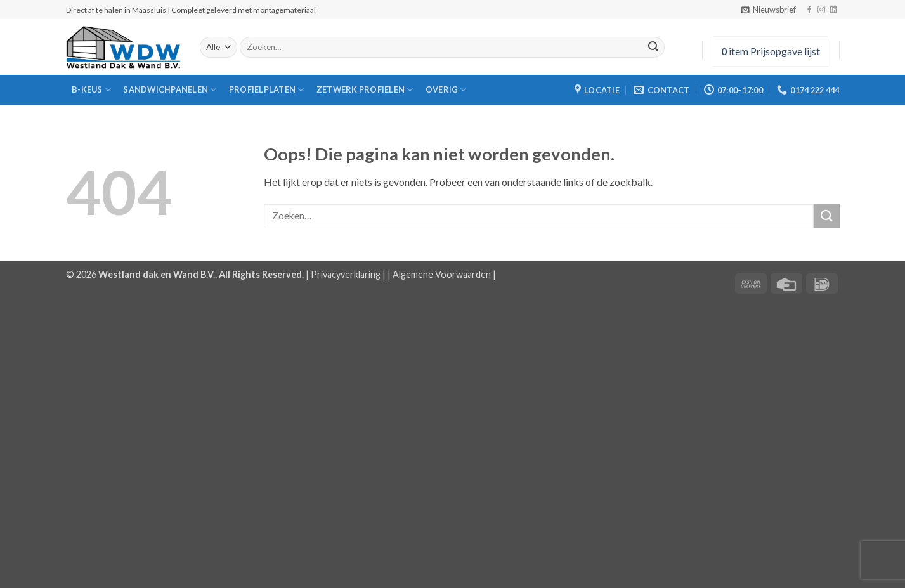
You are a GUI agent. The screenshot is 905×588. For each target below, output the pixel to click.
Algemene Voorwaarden (442, 274)
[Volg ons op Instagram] (821, 10)
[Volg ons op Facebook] (809, 10)
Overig (446, 90)
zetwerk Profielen (365, 90)
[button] (769, 10)
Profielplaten (267, 90)
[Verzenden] (653, 48)
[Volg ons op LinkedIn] (833, 10)
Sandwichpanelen (170, 90)
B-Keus (91, 90)
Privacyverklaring (346, 274)
